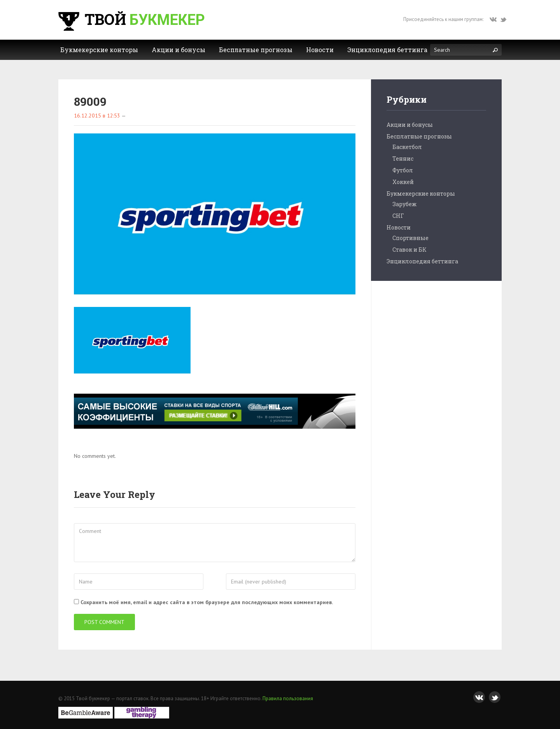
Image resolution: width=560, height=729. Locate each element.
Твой (131, 19)
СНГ (398, 216)
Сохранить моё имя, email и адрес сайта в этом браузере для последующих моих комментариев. (207, 602)
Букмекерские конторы (421, 194)
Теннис (403, 159)
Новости (399, 227)
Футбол (403, 170)
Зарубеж (404, 204)
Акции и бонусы (410, 125)
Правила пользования (288, 698)
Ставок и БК (409, 250)
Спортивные (410, 238)
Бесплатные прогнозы (419, 136)
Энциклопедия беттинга (422, 261)
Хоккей (403, 182)
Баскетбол (407, 147)
